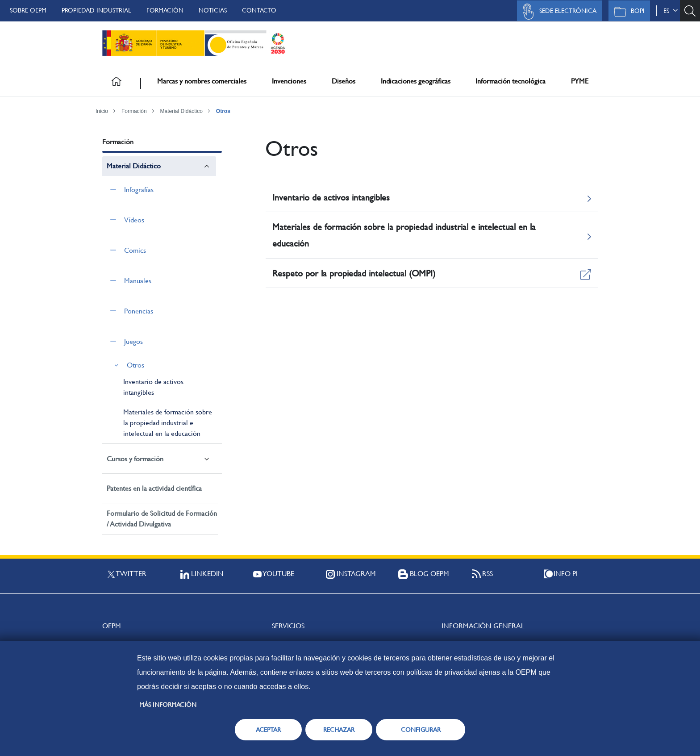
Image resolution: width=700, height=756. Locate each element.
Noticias (213, 10)
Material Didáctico (181, 111)
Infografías (139, 190)
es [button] (671, 11)
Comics (135, 250)
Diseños (344, 81)
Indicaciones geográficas (416, 81)
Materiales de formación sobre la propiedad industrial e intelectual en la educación (168, 423)
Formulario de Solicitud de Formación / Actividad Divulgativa (162, 519)
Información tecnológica (510, 81)
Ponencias (139, 311)
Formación (165, 10)
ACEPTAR (268, 730)
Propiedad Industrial (96, 10)
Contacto (259, 10)
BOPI (627, 12)
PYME (580, 81)
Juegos (133, 341)
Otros (223, 111)
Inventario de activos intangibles (153, 387)
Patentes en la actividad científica (154, 488)
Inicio (102, 111)
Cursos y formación (135, 459)
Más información (168, 705)
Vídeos (134, 220)
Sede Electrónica (557, 12)
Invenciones (289, 81)
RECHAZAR (339, 730)
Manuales (138, 281)
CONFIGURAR (421, 730)
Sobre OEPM (28, 10)
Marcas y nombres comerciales (202, 81)
